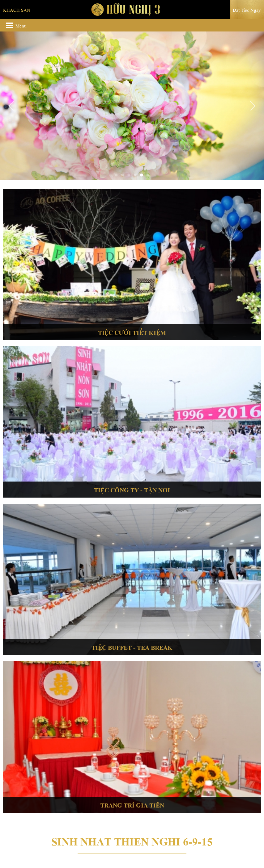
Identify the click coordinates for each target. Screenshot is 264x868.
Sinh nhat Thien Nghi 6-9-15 (132, 840)
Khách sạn (17, 10)
